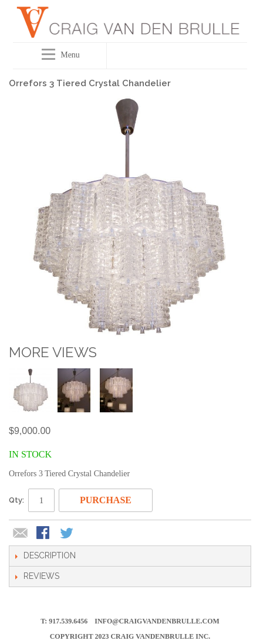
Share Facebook (44, 534)
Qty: (16, 500)
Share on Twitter (67, 534)
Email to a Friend (21, 534)
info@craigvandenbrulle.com (157, 621)
